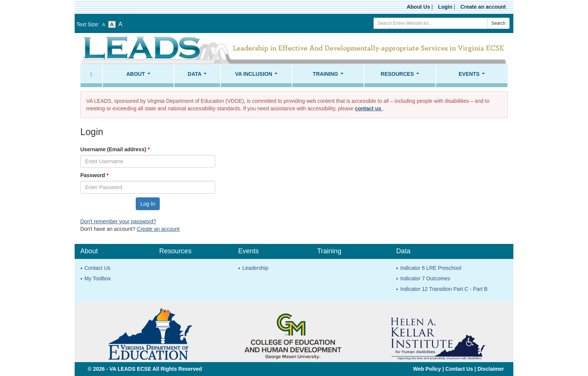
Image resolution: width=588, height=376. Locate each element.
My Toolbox (98, 278)
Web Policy (427, 369)
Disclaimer (491, 369)
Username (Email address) (115, 149)
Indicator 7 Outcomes (425, 278)
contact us (369, 108)
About (140, 76)
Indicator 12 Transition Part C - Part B (444, 289)
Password (94, 175)
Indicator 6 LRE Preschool (431, 268)
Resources (401, 76)
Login (445, 7)
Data (199, 76)
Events (473, 76)
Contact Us (97, 268)
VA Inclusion (258, 76)
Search (498, 23)
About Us (418, 7)
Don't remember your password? (118, 221)
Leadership (255, 268)
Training (329, 76)
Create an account (483, 7)
